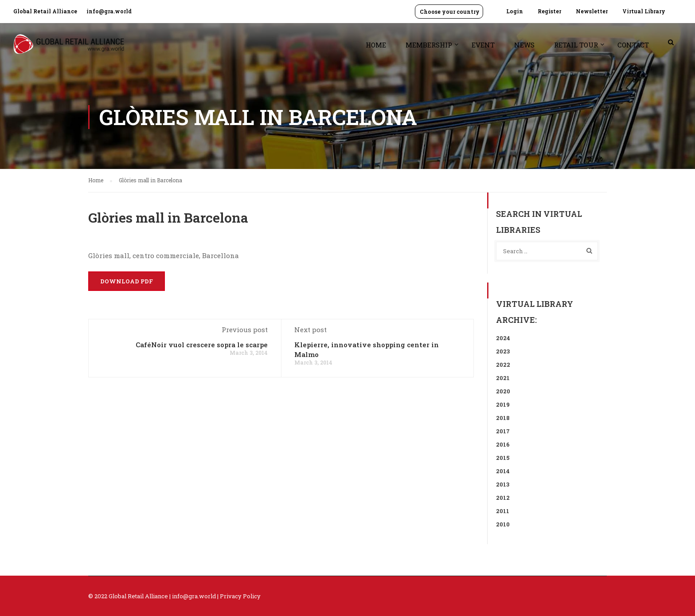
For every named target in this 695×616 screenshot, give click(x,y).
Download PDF (127, 281)
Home (376, 45)
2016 (503, 444)
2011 (503, 511)
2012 (503, 498)
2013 (503, 484)
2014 (503, 471)
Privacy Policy (240, 596)
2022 (503, 365)
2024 (503, 338)
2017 (503, 431)
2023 (503, 351)
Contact (633, 45)
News (524, 45)
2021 (503, 378)
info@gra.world (109, 11)
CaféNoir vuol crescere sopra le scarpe (202, 345)
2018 (503, 418)
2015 (503, 458)
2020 (503, 391)
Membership (429, 45)
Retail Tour (576, 45)
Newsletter (592, 11)
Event (483, 45)
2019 (503, 404)
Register (549, 11)
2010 (503, 524)
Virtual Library (644, 11)
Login (515, 11)
